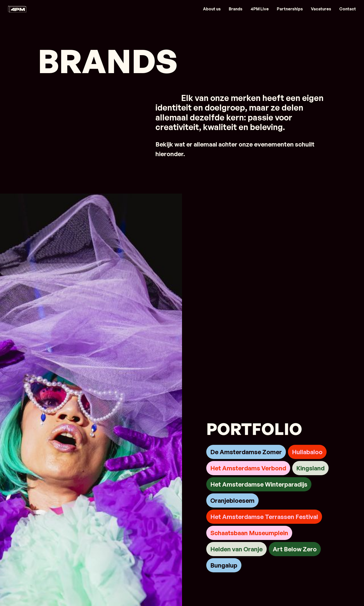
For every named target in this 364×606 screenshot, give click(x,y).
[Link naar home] (17, 9)
